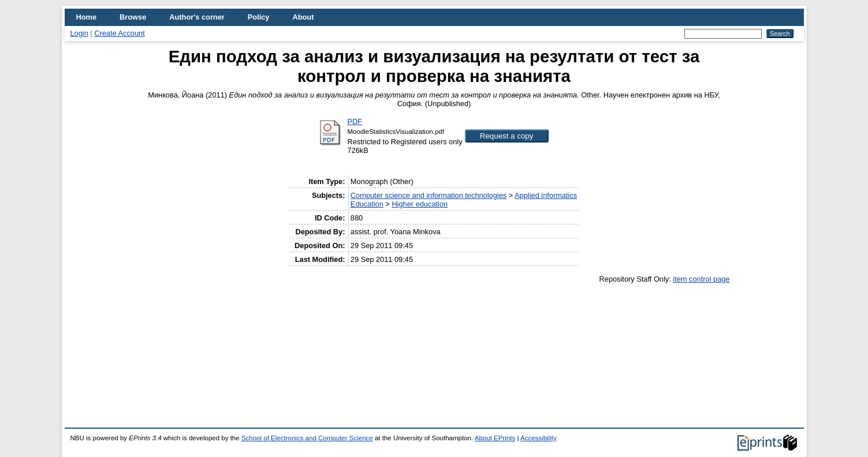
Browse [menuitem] (133, 17)
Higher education (420, 204)
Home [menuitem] (87, 17)
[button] (507, 136)
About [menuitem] (303, 17)
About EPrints (495, 438)
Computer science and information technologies (429, 195)
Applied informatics (546, 195)
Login (79, 33)
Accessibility (539, 438)
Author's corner (197, 17)
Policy (259, 17)
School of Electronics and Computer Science (307, 438)
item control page (701, 279)
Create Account (120, 33)
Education (367, 204)
